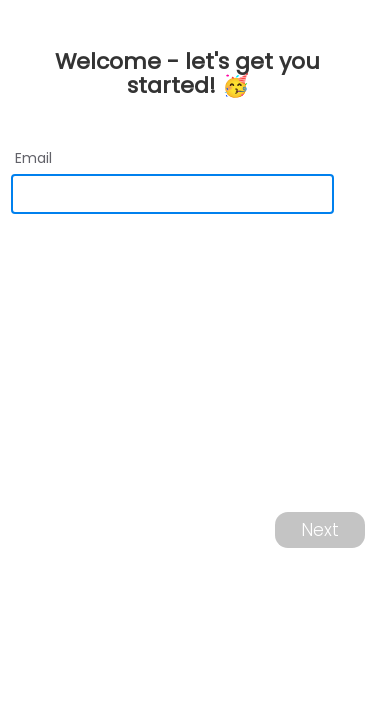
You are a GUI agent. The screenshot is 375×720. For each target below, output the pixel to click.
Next (320, 530)
